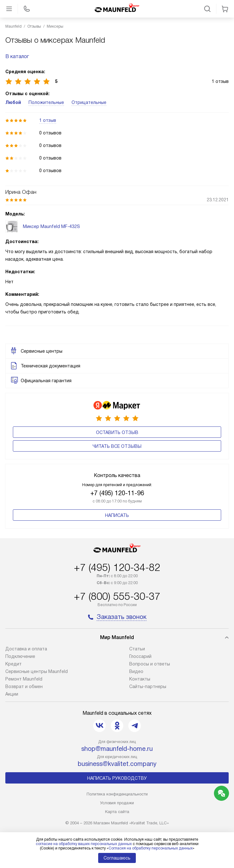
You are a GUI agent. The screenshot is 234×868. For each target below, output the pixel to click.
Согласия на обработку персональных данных (151, 848)
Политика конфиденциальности (117, 794)
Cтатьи (137, 649)
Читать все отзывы (117, 446)
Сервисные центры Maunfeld (37, 671)
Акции (12, 694)
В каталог (17, 56)
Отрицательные (89, 102)
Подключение (20, 656)
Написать (117, 515)
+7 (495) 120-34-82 (117, 567)
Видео (136, 671)
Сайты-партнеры (148, 686)
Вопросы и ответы (150, 664)
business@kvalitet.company (117, 764)
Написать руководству (117, 778)
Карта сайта (117, 812)
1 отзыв (48, 120)
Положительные (46, 102)
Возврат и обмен (24, 686)
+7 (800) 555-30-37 (117, 596)
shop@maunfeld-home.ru (117, 749)
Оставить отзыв (117, 432)
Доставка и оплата (26, 649)
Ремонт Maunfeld (24, 679)
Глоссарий (140, 656)
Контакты (140, 679)
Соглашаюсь (117, 858)
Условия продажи (117, 803)
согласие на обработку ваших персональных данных (84, 844)
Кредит (13, 664)
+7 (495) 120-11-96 (117, 493)
